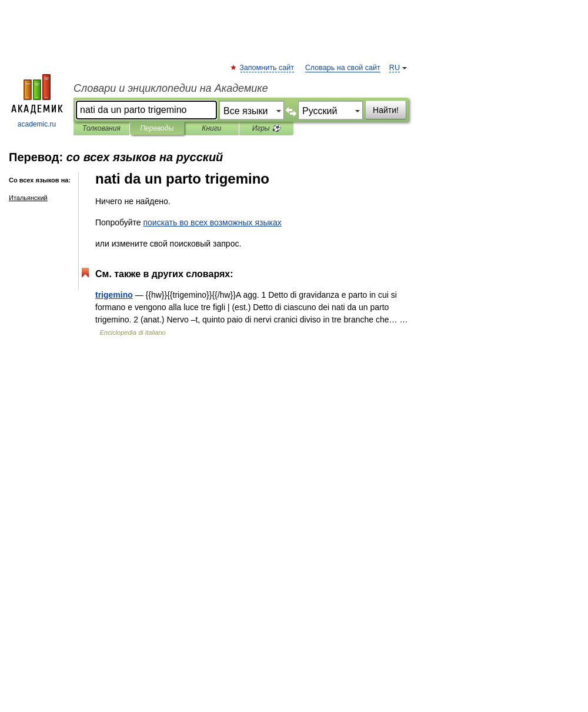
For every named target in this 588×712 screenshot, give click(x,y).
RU (395, 68)
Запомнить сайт (267, 68)
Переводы (157, 128)
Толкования (101, 128)
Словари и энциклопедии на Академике (171, 88)
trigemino (114, 295)
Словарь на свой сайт (343, 68)
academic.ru (37, 101)
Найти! (386, 110)
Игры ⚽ (266, 128)
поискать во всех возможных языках (212, 222)
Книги (211, 128)
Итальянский (28, 198)
